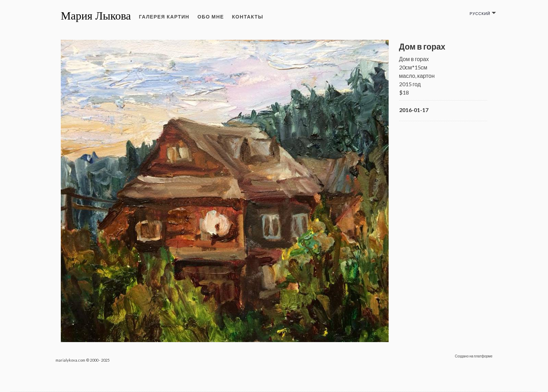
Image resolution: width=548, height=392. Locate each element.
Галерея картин (164, 17)
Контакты (248, 17)
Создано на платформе (474, 356)
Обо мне (211, 17)
